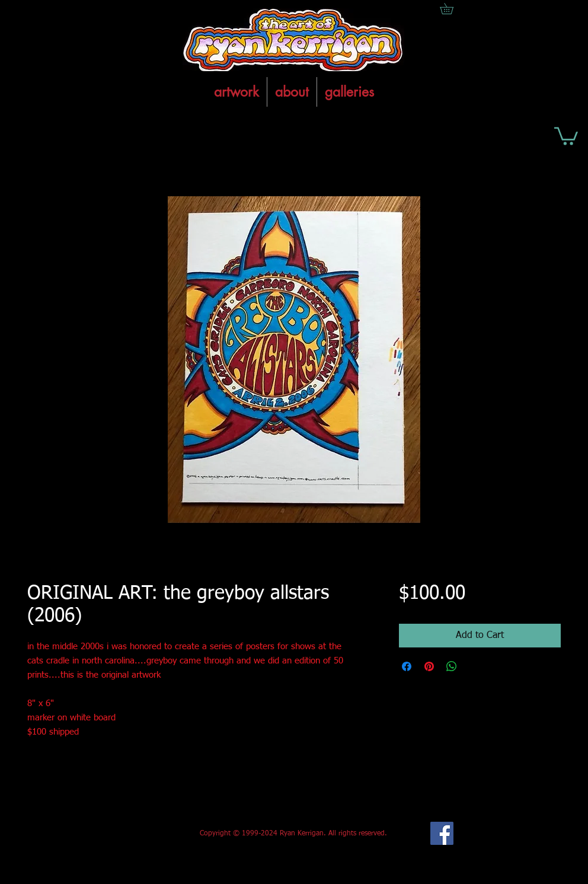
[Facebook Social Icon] (442, 833)
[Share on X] (474, 666)
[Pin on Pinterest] (429, 666)
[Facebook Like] (115, 834)
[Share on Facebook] (407, 666)
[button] (566, 135)
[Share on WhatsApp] (452, 666)
